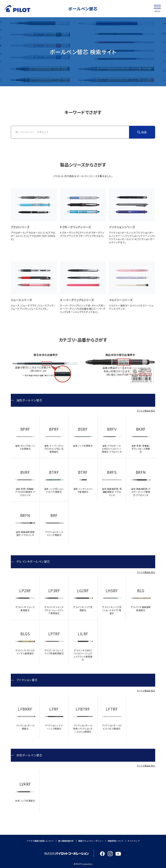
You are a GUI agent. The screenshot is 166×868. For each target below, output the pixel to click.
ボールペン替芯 (83, 9)
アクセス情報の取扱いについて (40, 841)
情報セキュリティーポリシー (91, 841)
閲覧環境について (116, 841)
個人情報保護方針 (66, 841)
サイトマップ (134, 841)
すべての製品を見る (146, 411)
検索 (144, 132)
